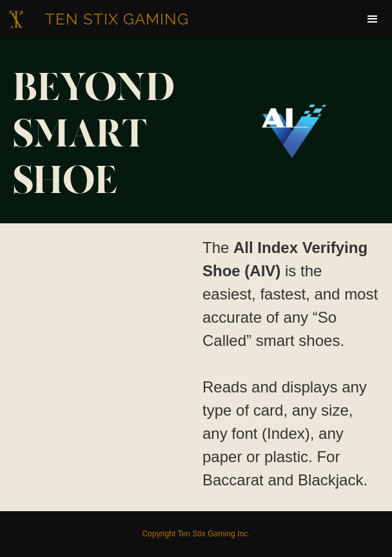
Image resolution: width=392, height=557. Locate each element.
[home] (101, 19)
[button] (373, 19)
